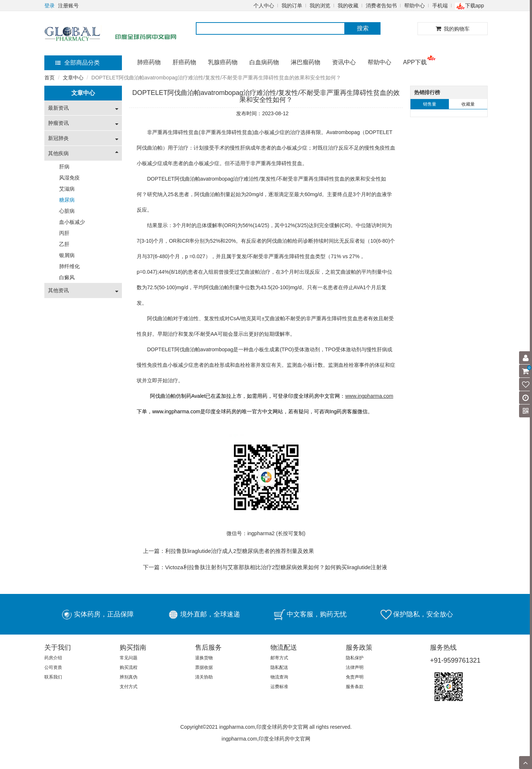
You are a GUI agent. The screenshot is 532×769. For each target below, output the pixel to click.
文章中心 (73, 78)
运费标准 (279, 687)
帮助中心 (415, 6)
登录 (50, 6)
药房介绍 (53, 658)
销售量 (430, 104)
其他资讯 (58, 290)
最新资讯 (58, 108)
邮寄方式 (279, 658)
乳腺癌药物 (223, 62)
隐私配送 (279, 667)
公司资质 (53, 667)
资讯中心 (344, 62)
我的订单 (292, 6)
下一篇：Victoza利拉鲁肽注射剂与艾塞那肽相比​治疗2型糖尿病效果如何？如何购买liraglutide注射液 (265, 567)
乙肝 (64, 244)
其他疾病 (58, 153)
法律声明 (355, 667)
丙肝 (64, 233)
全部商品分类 (78, 63)
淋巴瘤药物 (306, 62)
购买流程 (129, 667)
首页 (50, 78)
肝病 (64, 167)
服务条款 (355, 687)
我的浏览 (320, 6)
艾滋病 (67, 189)
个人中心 (264, 6)
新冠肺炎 (58, 138)
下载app (470, 6)
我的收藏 (348, 6)
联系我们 (53, 677)
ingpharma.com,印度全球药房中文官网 (266, 739)
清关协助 (204, 677)
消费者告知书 (381, 6)
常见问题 (129, 658)
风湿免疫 (69, 178)
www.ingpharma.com (176, 411)
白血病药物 (264, 62)
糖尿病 (67, 200)
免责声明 (355, 677)
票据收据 (204, 667)
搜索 (363, 28)
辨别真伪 (129, 677)
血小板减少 (72, 222)
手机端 (440, 6)
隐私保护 (355, 658)
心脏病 (67, 211)
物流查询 (279, 677)
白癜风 (67, 277)
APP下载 (415, 62)
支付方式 (129, 687)
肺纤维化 (69, 266)
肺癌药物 (149, 62)
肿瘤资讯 (58, 123)
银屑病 (67, 255)
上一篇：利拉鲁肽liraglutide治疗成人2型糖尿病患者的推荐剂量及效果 (229, 551)
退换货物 (204, 658)
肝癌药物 (184, 62)
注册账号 (68, 6)
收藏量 (468, 104)
